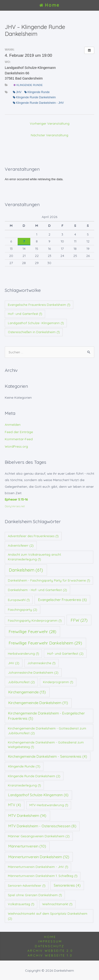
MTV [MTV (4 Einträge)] (15, 805)
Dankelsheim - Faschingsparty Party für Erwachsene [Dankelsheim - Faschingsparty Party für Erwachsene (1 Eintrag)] (49, 580)
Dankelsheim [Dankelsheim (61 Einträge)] (26, 570)
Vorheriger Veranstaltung (50, 123)
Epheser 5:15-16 (16, 499)
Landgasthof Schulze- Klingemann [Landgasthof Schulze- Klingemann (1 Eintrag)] (36, 323)
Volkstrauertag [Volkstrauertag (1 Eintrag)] (21, 904)
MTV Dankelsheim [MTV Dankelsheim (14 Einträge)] (27, 815)
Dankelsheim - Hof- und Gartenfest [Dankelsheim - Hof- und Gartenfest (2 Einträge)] (37, 590)
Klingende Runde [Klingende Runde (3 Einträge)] (24, 766)
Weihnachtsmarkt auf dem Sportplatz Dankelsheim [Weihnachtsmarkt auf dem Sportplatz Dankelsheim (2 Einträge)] (48, 916)
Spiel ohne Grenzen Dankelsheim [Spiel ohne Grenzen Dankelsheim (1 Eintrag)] (35, 895)
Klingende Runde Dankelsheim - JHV (38, 103)
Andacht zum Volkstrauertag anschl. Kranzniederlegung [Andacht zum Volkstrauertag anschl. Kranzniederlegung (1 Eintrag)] (35, 557)
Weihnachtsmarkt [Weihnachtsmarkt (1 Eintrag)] (57, 904)
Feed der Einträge (19, 432)
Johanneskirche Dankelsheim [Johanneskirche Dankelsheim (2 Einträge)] (33, 672)
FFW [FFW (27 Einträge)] (79, 620)
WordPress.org (16, 446)
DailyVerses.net (15, 506)
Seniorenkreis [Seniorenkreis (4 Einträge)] (67, 885)
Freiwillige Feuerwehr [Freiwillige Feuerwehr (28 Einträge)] (32, 632)
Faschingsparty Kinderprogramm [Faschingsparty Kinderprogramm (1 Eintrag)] (35, 620)
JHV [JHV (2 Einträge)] (14, 663)
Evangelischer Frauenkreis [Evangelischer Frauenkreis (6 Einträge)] (63, 600)
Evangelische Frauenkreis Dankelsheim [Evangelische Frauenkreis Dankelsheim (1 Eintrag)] (39, 305)
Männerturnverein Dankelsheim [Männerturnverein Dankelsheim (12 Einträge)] (39, 857)
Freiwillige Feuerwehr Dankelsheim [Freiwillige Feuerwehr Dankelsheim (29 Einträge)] (45, 643)
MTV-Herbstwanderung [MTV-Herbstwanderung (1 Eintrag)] (49, 805)
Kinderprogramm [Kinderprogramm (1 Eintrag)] (58, 682)
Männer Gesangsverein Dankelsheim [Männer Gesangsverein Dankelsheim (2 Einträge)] (39, 836)
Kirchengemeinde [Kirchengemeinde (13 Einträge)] (27, 692)
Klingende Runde (28, 85)
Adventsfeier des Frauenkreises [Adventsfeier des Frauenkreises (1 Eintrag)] (33, 536)
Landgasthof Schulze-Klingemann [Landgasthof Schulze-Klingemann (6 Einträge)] (38, 795)
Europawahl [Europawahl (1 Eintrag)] (19, 600)
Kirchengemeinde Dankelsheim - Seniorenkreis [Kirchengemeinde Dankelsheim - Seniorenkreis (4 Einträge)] (48, 757)
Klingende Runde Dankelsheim (34, 97)
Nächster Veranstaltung (49, 135)
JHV (17, 92)
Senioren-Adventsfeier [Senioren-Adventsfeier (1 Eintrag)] (27, 885)
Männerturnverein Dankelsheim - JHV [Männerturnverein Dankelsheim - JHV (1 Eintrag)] (38, 867)
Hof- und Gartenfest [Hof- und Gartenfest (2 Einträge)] (65, 653)
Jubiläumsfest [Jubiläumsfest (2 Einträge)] (21, 682)
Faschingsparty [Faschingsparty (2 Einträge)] (23, 609)
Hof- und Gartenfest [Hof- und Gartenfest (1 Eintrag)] (25, 314)
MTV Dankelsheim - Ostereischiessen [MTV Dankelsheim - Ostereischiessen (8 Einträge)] (42, 826)
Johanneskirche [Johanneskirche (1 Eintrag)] (42, 663)
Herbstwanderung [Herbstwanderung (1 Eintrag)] (23, 653)
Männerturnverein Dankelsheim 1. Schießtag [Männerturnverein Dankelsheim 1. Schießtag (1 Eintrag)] (43, 876)
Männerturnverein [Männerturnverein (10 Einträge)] (27, 846)
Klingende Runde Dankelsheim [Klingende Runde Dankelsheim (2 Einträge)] (34, 776)
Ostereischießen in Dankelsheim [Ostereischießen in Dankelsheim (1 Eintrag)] (34, 332)
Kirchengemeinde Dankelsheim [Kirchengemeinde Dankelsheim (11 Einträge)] (38, 703)
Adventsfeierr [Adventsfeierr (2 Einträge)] (21, 545)
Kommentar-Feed (19, 439)
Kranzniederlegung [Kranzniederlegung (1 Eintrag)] (24, 785)
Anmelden (13, 424)
